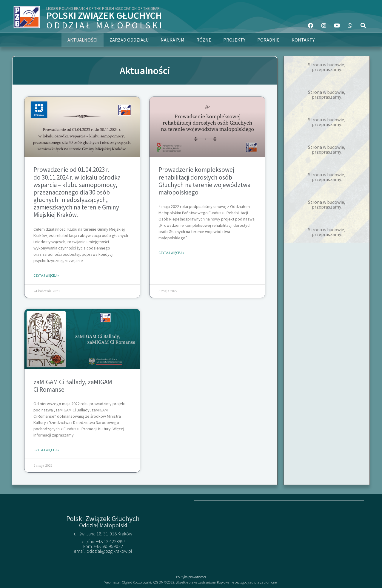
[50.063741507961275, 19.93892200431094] (279, 536)
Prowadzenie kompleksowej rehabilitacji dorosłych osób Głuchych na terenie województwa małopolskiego (204, 181)
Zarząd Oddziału (129, 40)
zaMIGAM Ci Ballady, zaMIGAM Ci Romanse (73, 386)
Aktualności (83, 40)
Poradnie (268, 40)
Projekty (234, 40)
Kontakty (303, 40)
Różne (204, 40)
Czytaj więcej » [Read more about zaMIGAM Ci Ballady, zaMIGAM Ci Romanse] (46, 450)
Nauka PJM (172, 40)
